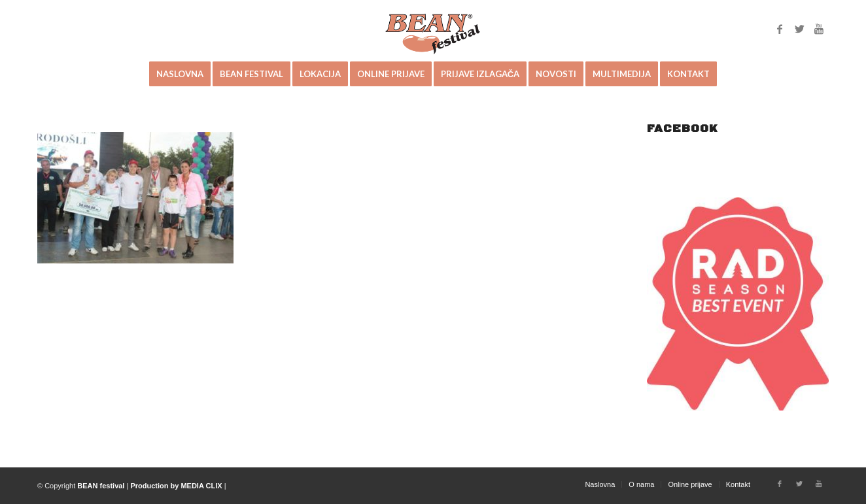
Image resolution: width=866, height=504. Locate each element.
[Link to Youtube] (819, 29)
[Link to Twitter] (799, 29)
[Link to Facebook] (780, 29)
